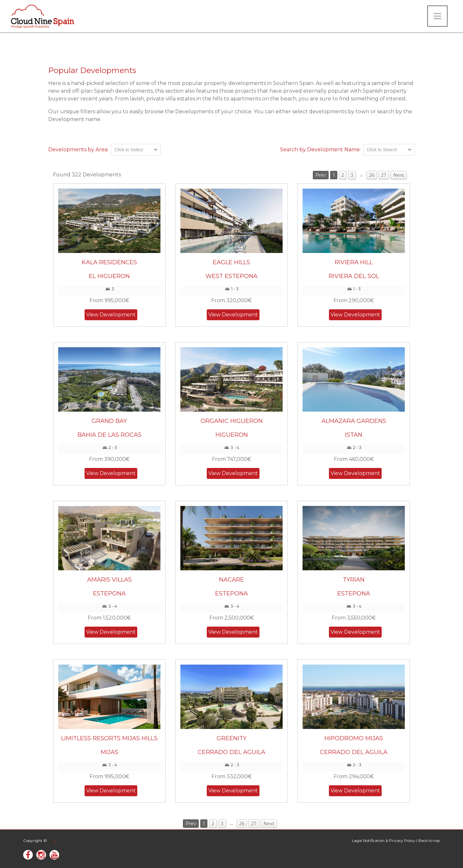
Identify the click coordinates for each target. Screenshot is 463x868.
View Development (111, 315)
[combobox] (136, 150)
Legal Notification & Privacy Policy (384, 840)
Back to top (429, 840)
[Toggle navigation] (437, 16)
